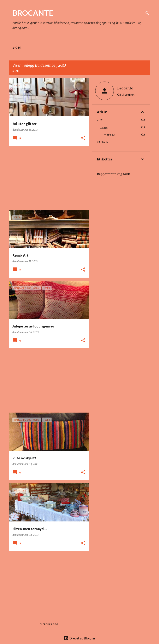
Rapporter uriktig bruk (113, 174)
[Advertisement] (47, 178)
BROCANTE (33, 13)
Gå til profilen (126, 94)
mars (104, 128)
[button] (83, 138)
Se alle (17, 71)
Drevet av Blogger (80, 638)
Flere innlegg (49, 624)
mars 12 (109, 135)
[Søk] (147, 13)
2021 (100, 120)
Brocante (125, 88)
